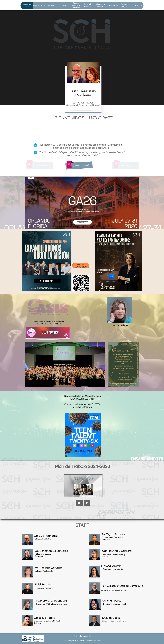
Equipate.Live (87, 636)
